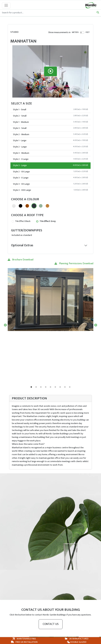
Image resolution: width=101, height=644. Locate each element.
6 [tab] (55, 387)
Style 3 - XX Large (51, 184)
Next (96, 325)
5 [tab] (51, 387)
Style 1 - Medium (51, 122)
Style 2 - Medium (51, 134)
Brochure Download (21, 260)
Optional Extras (22, 245)
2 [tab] (36, 387)
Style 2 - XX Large (51, 172)
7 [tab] (60, 387)
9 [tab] (70, 387)
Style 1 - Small (51, 110)
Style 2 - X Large (51, 159)
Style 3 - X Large (51, 178)
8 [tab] (65, 387)
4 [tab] (46, 387)
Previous (5, 325)
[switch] (82, 32)
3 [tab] (41, 387)
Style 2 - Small (51, 116)
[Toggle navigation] (6, 5)
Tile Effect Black (21, 221)
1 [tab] (31, 387)
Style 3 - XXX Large (51, 190)
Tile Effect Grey (46, 221)
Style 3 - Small (51, 128)
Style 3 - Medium (51, 153)
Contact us (51, 624)
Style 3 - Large (51, 165)
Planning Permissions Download (74, 264)
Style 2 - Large (51, 147)
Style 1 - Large (51, 141)
